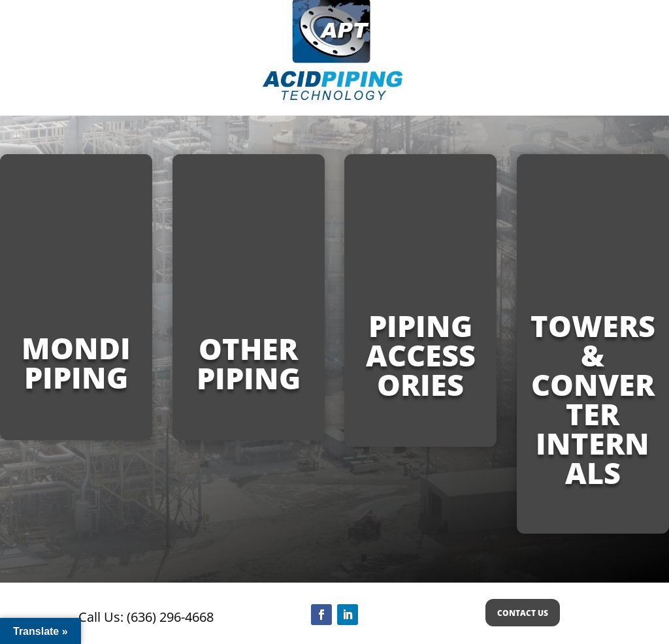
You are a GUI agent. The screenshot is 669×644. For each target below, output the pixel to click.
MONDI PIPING (76, 362)
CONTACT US (523, 613)
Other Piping (249, 363)
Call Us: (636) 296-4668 (146, 617)
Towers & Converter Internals (593, 399)
